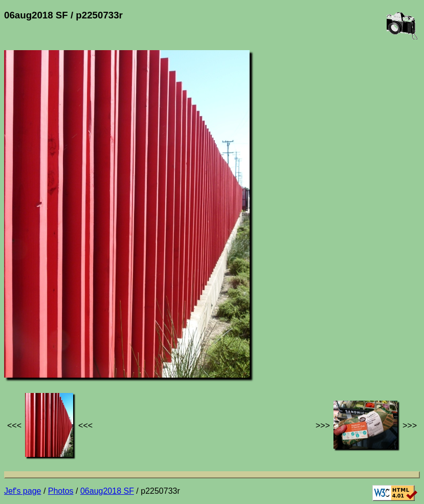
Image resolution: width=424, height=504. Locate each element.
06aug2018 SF (107, 491)
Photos (61, 491)
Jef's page (23, 491)
